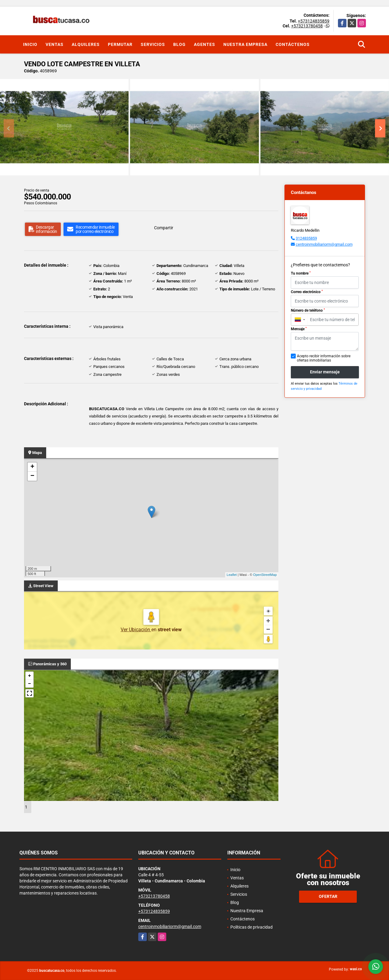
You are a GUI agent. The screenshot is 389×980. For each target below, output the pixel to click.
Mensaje (299, 329)
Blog (179, 44)
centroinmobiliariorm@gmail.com (324, 244)
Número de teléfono (308, 310)
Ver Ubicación (136, 630)
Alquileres (86, 44)
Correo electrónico (307, 292)
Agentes (205, 44)
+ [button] (32, 467)
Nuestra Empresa (245, 44)
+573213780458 (307, 26)
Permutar (120, 44)
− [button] (32, 476)
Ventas (55, 44)
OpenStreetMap (265, 575)
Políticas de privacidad (251, 927)
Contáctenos (293, 44)
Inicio (30, 44)
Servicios (153, 44)
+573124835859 (314, 21)
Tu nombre (301, 273)
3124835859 (306, 238)
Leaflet (232, 575)
